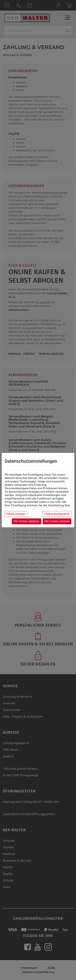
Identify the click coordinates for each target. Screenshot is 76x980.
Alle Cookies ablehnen (26, 521)
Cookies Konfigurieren (57, 514)
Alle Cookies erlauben (57, 521)
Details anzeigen (16, 514)
